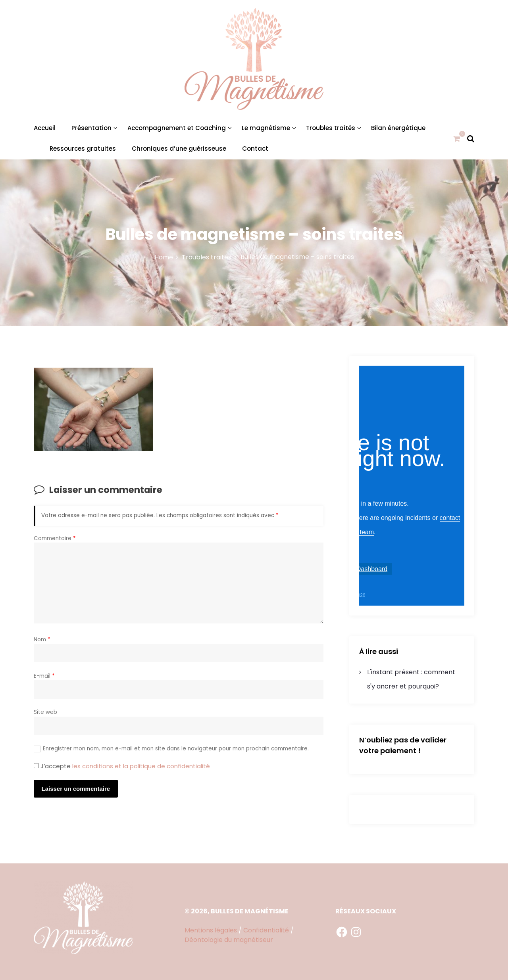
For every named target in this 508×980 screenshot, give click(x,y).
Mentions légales (211, 930)
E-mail (44, 676)
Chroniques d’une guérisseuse (179, 149)
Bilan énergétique (398, 128)
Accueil (45, 128)
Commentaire (55, 538)
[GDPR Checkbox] (36, 766)
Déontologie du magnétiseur (229, 940)
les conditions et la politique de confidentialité (141, 766)
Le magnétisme (266, 128)
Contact (255, 149)
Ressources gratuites (83, 149)
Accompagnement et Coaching (177, 128)
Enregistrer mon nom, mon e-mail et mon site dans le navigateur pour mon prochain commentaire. (176, 749)
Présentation (91, 128)
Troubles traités (331, 128)
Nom (42, 640)
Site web (45, 712)
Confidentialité (266, 930)
